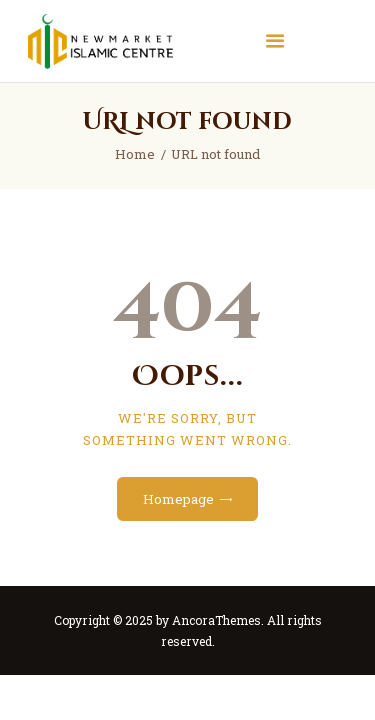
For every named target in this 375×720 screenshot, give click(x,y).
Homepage (178, 499)
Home (135, 154)
